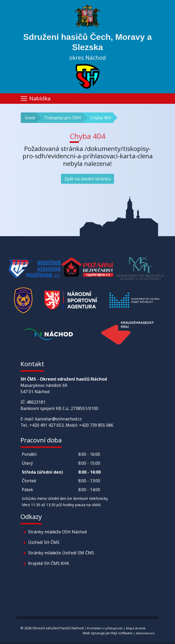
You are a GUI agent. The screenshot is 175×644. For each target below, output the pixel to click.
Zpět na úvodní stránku (87, 179)
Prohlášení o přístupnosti (105, 628)
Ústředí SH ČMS (44, 542)
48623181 (36, 402)
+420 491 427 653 (47, 425)
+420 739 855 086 (96, 425)
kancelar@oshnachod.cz (58, 419)
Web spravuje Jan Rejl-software (108, 633)
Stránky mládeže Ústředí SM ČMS (61, 553)
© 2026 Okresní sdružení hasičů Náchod (52, 628)
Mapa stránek (136, 628)
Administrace (145, 633)
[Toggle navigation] (87, 99)
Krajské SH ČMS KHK (49, 563)
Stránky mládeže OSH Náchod (57, 532)
